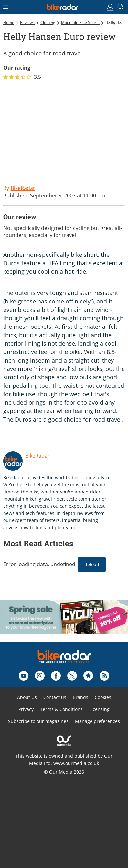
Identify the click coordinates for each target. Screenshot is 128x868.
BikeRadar (37, 456)
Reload (92, 564)
